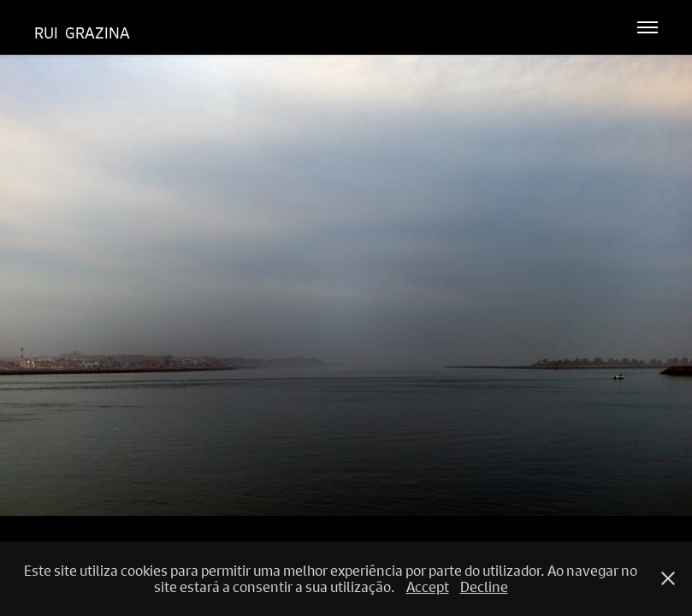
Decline (484, 586)
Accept (428, 586)
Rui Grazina (82, 33)
